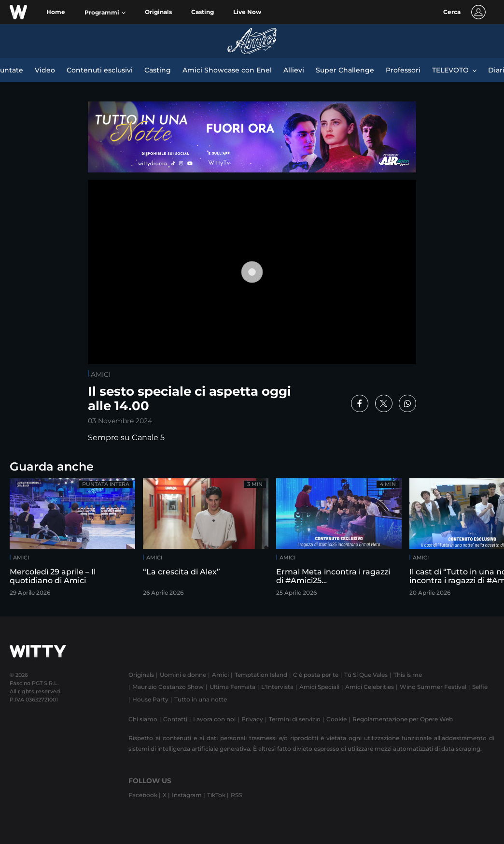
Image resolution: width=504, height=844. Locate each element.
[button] (105, 13)
